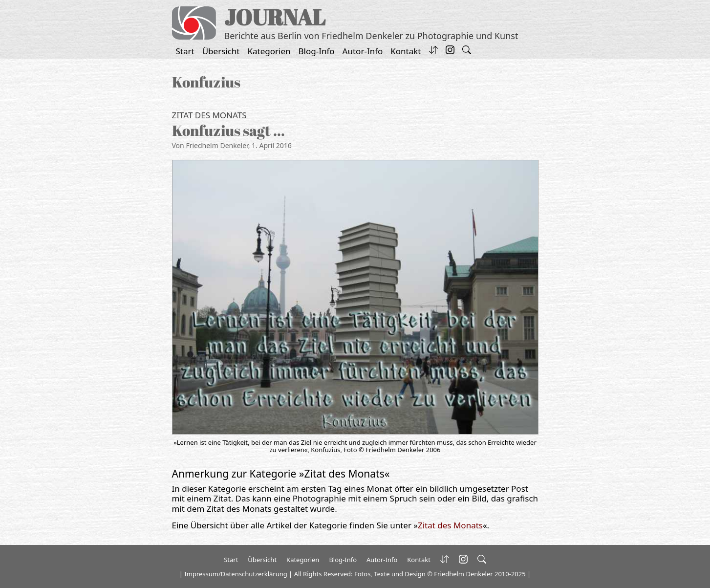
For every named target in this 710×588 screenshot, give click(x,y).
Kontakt (406, 51)
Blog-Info (317, 51)
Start (185, 51)
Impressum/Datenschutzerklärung (236, 574)
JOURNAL (275, 17)
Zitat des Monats (209, 115)
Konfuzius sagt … (228, 130)
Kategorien (269, 51)
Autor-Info (363, 51)
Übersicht (221, 51)
